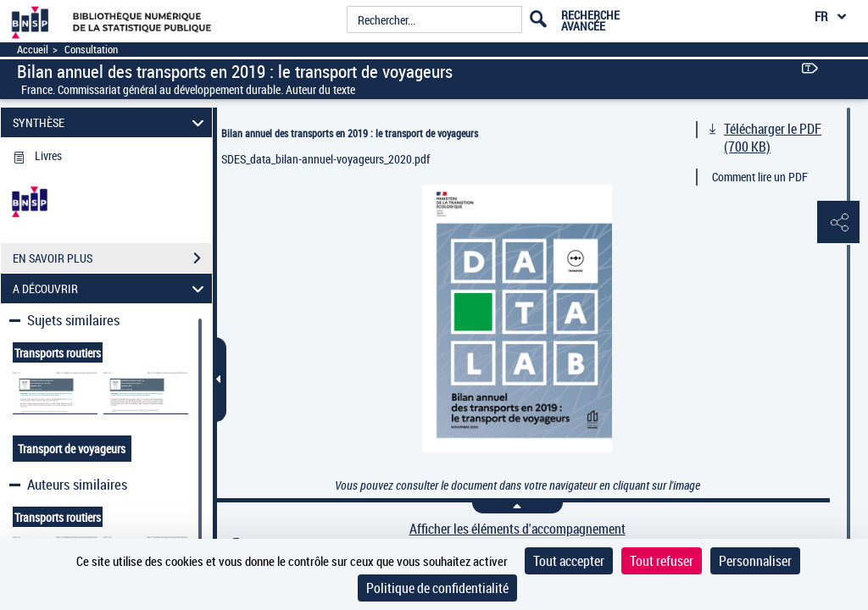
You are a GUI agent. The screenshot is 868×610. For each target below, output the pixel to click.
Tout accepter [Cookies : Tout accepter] (569, 561)
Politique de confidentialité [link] (437, 588)
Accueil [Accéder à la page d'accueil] (33, 50)
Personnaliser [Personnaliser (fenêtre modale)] (755, 561)
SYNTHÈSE (111, 122)
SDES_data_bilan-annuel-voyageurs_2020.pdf (325, 159)
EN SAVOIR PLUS (112, 258)
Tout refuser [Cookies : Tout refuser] (662, 561)
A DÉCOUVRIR (111, 288)
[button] (838, 223)
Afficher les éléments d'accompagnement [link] (517, 529)
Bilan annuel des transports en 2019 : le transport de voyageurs (350, 133)
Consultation (91, 50)
